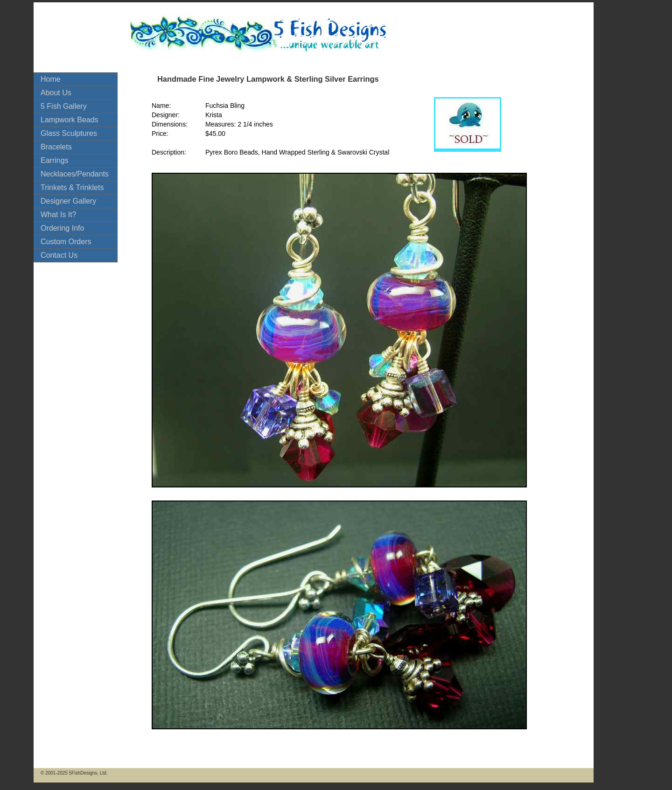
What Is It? (58, 215)
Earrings (55, 160)
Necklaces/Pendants (75, 174)
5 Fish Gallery (64, 106)
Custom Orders (66, 242)
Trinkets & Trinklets (72, 187)
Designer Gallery (68, 201)
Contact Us (59, 255)
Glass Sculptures (69, 133)
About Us (56, 93)
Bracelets (56, 147)
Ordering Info (62, 228)
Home (51, 79)
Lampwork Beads (70, 120)
